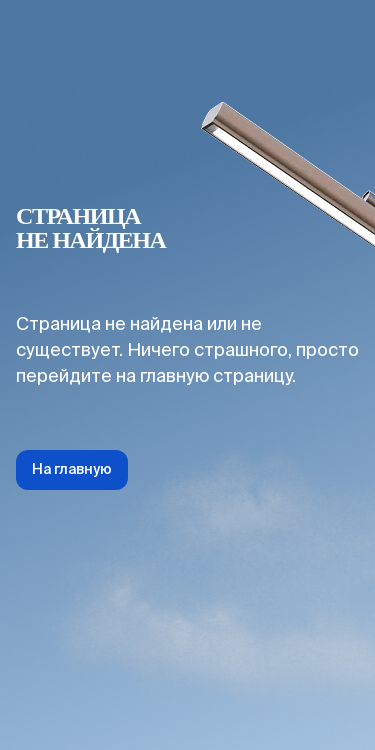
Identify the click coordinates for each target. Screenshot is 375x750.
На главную (72, 470)
